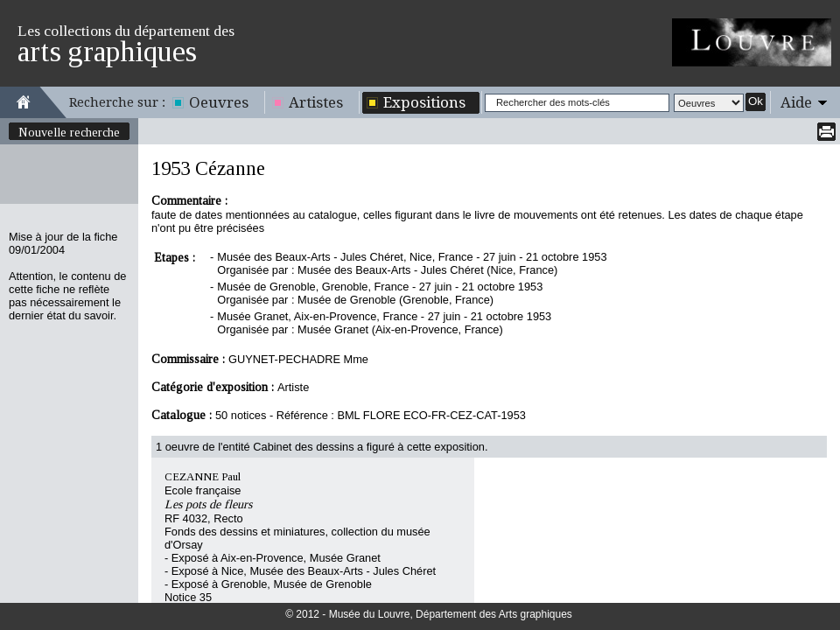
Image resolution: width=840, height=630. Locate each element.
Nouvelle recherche (69, 132)
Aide (796, 102)
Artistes (316, 102)
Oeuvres (219, 102)
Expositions (424, 102)
